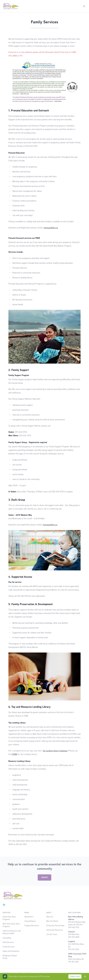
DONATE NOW (75, 976)
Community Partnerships (55, 926)
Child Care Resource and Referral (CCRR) (12, 932)
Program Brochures (32, 926)
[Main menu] (84, 6)
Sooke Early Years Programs (9, 918)
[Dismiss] (85, 976)
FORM (14, 754)
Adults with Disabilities (11, 951)
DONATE (44, 877)
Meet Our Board (52, 921)
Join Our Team (52, 934)
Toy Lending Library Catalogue (55, 751)
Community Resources (54, 930)
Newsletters (29, 917)
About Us (50, 917)
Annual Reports (30, 921)
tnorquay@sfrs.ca (51, 228)
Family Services (9, 947)
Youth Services (8, 942)
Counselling (7, 938)
